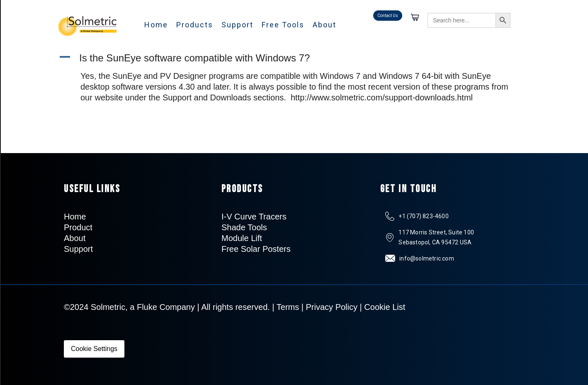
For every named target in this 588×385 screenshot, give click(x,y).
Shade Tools (244, 227)
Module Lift (242, 238)
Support (237, 25)
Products (195, 25)
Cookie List (385, 307)
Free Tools (283, 25)
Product (78, 227)
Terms (288, 307)
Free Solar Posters (256, 249)
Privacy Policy (332, 307)
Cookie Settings (94, 349)
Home (156, 25)
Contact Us (388, 16)
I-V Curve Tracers (254, 217)
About (324, 25)
